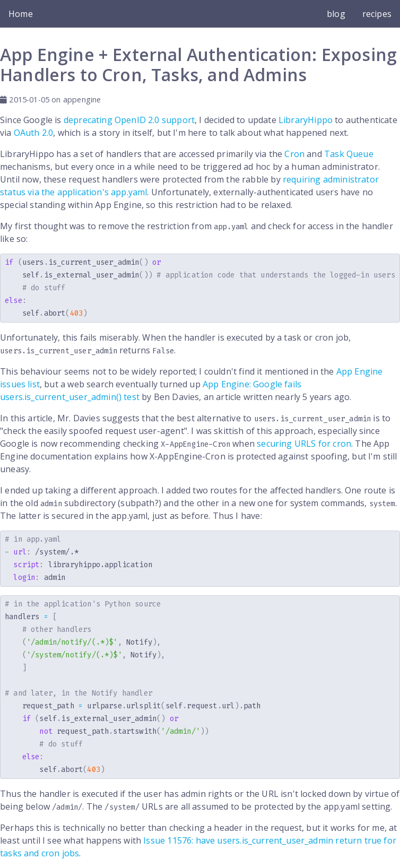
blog (336, 14)
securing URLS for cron (304, 444)
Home (21, 14)
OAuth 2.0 (34, 133)
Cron (294, 154)
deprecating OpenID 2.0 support (129, 120)
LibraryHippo (306, 120)
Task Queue (349, 154)
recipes (377, 14)
